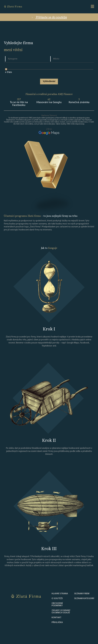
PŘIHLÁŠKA (57, 622)
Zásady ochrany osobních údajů (61, 612)
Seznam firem (82, 594)
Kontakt (56, 618)
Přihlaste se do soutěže (49, 17)
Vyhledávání (49, 81)
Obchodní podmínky (57, 605)
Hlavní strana (60, 594)
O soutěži (57, 599)
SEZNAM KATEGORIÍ (84, 599)
